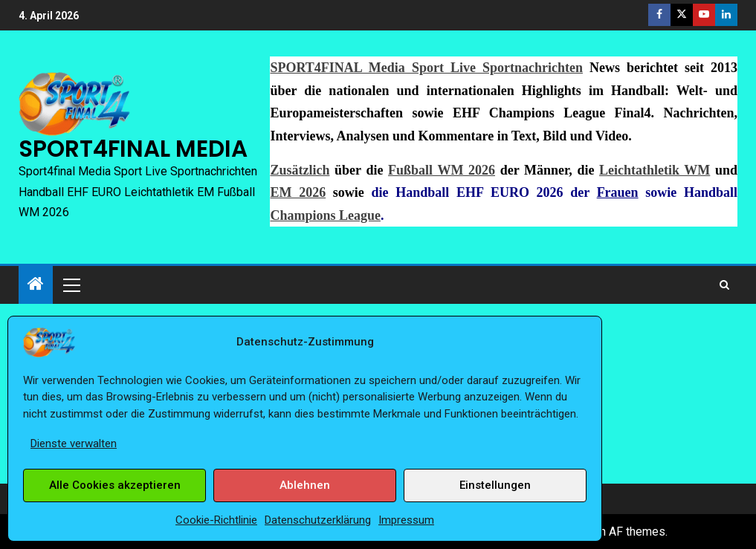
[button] (71, 285)
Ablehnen (305, 485)
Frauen (618, 192)
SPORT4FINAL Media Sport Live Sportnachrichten (426, 68)
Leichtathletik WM (655, 170)
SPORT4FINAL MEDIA (133, 149)
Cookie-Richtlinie (216, 520)
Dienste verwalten (74, 444)
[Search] (724, 285)
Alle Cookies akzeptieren (115, 485)
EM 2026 (298, 192)
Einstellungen (495, 485)
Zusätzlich (300, 170)
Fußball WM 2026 (442, 170)
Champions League (325, 215)
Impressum (406, 520)
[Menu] (71, 285)
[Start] (36, 285)
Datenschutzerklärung (318, 520)
